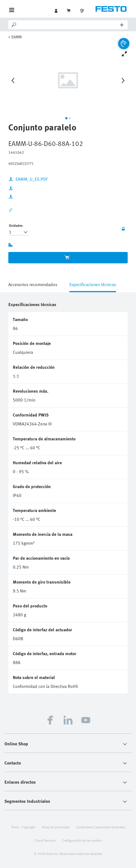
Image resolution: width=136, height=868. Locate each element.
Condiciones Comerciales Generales (101, 827)
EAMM (17, 37)
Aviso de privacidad (56, 827)
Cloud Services (45, 840)
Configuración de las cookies (82, 840)
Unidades (16, 225)
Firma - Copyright (23, 827)
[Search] (69, 25)
